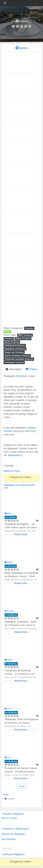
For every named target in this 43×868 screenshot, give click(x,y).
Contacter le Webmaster (15, 829)
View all (21, 786)
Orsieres (9, 338)
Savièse (8, 709)
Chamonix (9, 611)
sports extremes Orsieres (17, 356)
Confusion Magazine (13, 854)
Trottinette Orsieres (14, 362)
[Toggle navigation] (5, 3)
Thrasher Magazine (13, 814)
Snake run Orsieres (14, 352)
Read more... (21, 534)
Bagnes (8, 513)
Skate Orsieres (12, 342)
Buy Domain (9, 839)
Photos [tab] (31, 369)
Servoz (8, 757)
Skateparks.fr (15, 455)
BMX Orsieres (25, 335)
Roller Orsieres (23, 338)
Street (7, 332)
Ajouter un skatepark (13, 834)
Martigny (9, 562)
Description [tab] (14, 369)
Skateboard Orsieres (15, 345)
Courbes (29, 328)
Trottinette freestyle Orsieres (19, 359)
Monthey (9, 660)
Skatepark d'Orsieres (15, 349)
